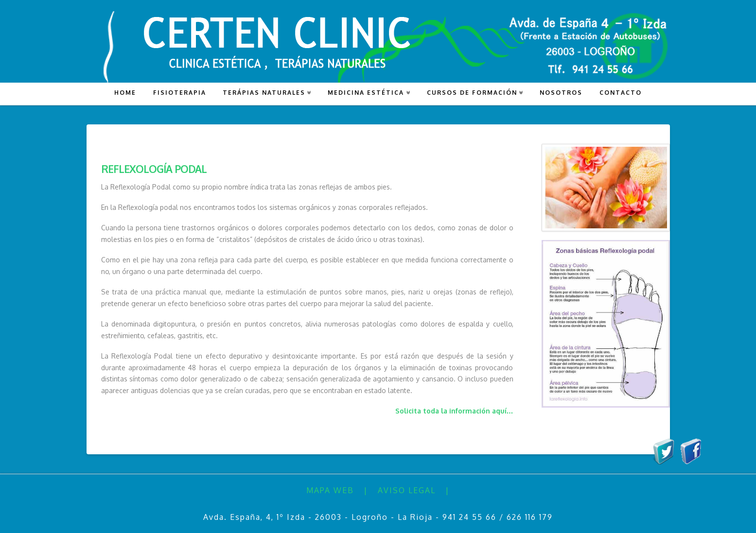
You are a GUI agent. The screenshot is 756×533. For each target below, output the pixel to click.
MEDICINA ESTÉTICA (366, 93)
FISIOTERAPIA (180, 93)
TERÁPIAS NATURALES (264, 93)
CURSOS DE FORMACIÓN (472, 93)
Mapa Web (330, 490)
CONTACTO (621, 93)
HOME (125, 93)
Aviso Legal (407, 490)
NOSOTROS (561, 93)
